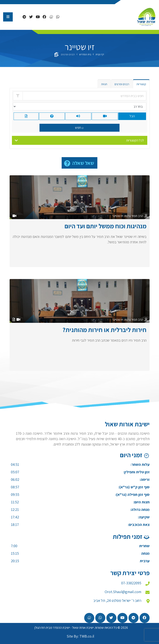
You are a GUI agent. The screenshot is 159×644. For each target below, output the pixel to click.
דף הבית (100, 54)
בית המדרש (85, 54)
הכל (132, 116)
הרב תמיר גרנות (134, 216)
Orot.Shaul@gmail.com (123, 592)
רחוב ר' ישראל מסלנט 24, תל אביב (117, 600)
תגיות (104, 84)
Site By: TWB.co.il (80, 636)
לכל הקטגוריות (135, 140)
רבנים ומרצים (122, 84)
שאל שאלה (83, 163)
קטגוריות (141, 84)
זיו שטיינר (118, 216)
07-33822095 (131, 583)
